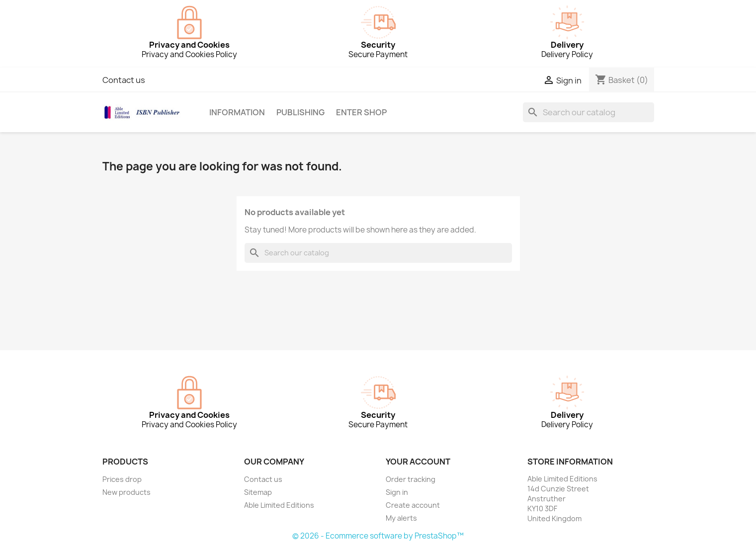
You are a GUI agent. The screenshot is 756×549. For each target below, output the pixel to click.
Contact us (124, 80)
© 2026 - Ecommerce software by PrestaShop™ (378, 536)
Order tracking (411, 479)
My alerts (401, 518)
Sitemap (258, 492)
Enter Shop (361, 112)
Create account (413, 505)
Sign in (397, 492)
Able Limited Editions (279, 505)
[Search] (588, 112)
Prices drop (122, 479)
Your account (418, 462)
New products (126, 492)
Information (237, 112)
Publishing (300, 112)
